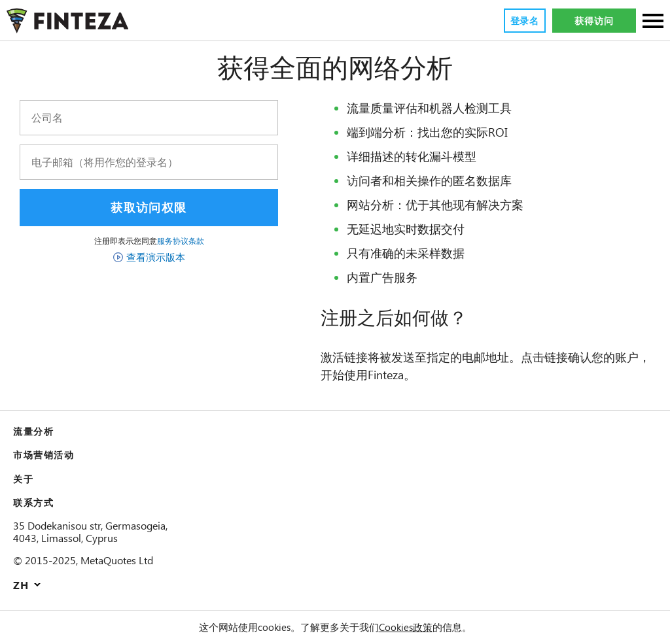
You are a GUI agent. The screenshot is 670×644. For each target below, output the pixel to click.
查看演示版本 (156, 257)
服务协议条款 (181, 241)
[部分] (653, 22)
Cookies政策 (407, 627)
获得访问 (594, 21)
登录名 (524, 21)
